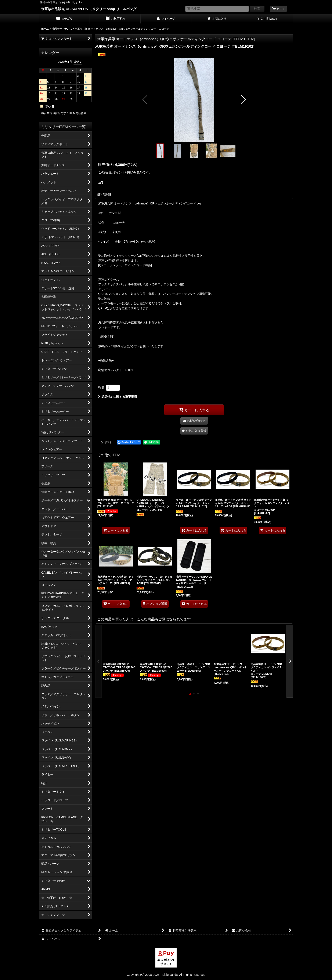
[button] (145, 100)
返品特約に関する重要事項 (118, 397)
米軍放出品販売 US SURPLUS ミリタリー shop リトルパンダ (89, 9)
